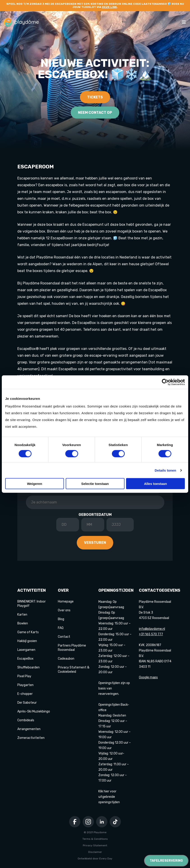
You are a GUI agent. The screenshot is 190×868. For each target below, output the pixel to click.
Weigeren (35, 484)
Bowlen (23, 623)
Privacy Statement (95, 845)
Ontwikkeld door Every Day (95, 859)
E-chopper (25, 694)
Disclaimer (95, 852)
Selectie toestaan (95, 484)
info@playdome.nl (152, 629)
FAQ (61, 628)
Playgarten (25, 685)
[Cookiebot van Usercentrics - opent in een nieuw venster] (165, 382)
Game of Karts (28, 632)
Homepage (66, 602)
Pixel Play (24, 676)
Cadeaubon (66, 659)
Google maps (148, 677)
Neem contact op (95, 113)
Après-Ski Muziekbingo (34, 711)
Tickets (95, 97)
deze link (109, 7)
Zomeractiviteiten (31, 738)
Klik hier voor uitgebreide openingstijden (109, 797)
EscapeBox (25, 659)
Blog (61, 619)
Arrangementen (29, 729)
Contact (64, 637)
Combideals (26, 720)
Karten (22, 615)
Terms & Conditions (95, 839)
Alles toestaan (156, 484)
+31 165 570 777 (151, 634)
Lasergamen (26, 650)
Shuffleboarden (28, 667)
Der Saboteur (27, 703)
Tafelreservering (166, 861)
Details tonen (165, 470)
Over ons (64, 610)
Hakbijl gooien (27, 641)
